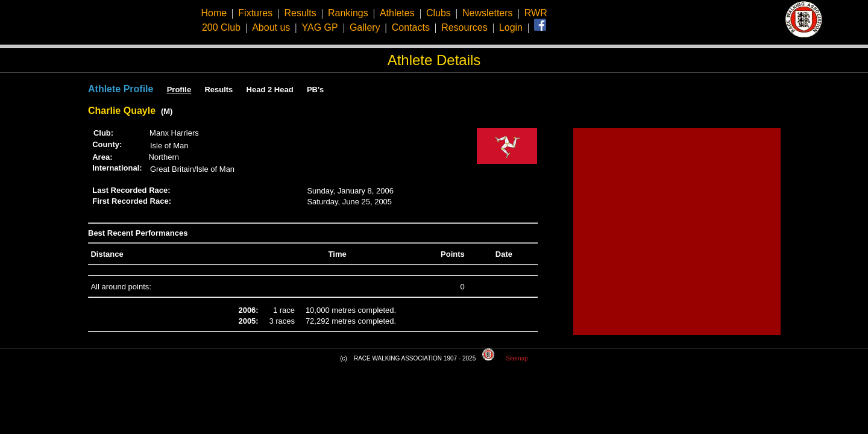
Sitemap (517, 358)
